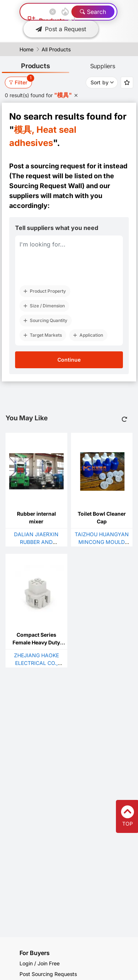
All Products (56, 49)
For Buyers (35, 953)
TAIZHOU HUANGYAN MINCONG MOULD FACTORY (102, 542)
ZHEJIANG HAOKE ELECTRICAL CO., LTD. (36, 663)
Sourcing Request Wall (46, 186)
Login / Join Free (40, 963)
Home (26, 49)
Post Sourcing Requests (48, 974)
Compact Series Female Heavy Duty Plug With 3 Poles (36, 642)
